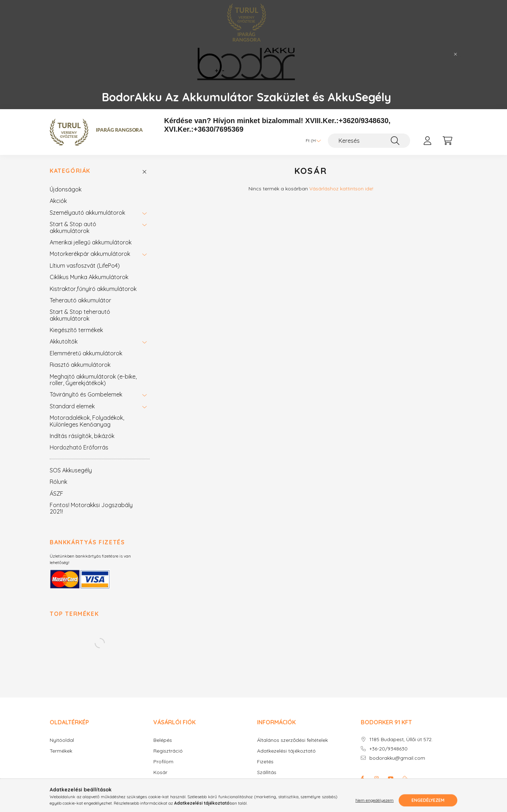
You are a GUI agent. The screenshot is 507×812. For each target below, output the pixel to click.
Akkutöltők (64, 341)
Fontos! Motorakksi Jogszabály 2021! (91, 508)
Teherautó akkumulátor (80, 300)
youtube (391, 778)
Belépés (163, 740)
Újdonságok (66, 189)
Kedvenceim (168, 783)
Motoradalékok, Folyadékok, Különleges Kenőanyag (87, 421)
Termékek (61, 751)
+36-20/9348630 (388, 749)
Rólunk (58, 482)
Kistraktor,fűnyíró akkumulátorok (93, 289)
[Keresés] (369, 141)
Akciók (58, 201)
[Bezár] (456, 54)
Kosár (160, 772)
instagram (376, 778)
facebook (362, 778)
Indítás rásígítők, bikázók (82, 436)
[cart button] (447, 141)
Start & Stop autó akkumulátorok (73, 227)
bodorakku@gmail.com (397, 758)
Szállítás (267, 772)
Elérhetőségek (274, 783)
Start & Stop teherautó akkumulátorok (80, 315)
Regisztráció (168, 751)
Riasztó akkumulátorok (80, 365)
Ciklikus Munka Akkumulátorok (89, 277)
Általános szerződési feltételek (292, 740)
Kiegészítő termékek (76, 330)
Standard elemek (72, 406)
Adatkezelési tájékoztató (286, 751)
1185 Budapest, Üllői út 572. (401, 740)
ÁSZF (56, 493)
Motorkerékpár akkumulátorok (90, 254)
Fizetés (265, 762)
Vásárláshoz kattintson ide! (341, 189)
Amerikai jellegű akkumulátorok (91, 242)
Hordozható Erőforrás (79, 447)
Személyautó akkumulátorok (87, 213)
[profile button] (427, 141)
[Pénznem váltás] (311, 141)
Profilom (163, 762)
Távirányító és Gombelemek (86, 394)
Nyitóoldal (62, 740)
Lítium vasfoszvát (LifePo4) (85, 266)
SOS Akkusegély (71, 470)
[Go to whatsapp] (490, 791)
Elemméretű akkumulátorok (86, 353)
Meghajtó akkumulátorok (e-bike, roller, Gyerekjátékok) (93, 380)
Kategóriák (70, 171)
